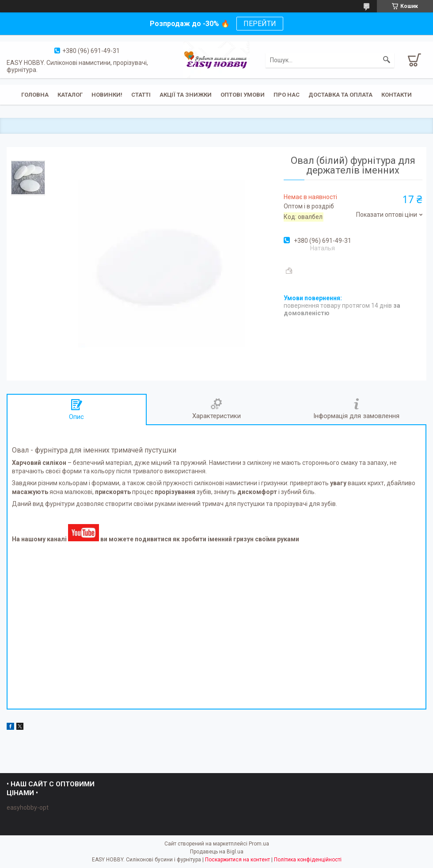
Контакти (397, 95)
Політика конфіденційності (308, 860)
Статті (141, 95)
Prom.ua (259, 844)
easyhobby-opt (28, 808)
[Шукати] (387, 60)
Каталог (70, 95)
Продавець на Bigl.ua (217, 852)
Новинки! (107, 95)
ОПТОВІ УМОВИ (243, 95)
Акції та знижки (186, 95)
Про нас (287, 95)
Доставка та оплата (340, 95)
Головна (35, 95)
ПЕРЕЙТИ (260, 24)
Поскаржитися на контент (237, 860)
